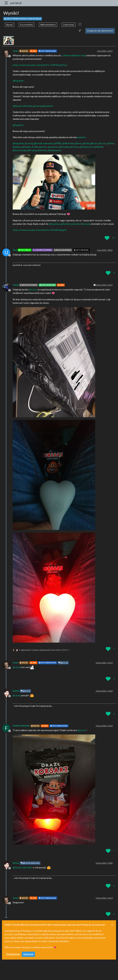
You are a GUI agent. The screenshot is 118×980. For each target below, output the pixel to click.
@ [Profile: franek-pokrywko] (22, 106)
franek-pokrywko (21, 726)
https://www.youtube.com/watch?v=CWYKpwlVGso (40, 65)
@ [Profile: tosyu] (102, 143)
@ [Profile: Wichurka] (68, 143)
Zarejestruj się (13, 954)
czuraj (16, 285)
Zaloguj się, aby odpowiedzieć (100, 31)
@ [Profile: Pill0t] (58, 143)
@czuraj (63, 663)
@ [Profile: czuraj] (37, 106)
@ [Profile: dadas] (17, 147)
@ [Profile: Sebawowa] (55, 150)
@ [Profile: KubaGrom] (87, 147)
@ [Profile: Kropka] (32, 150)
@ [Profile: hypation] (18, 81)
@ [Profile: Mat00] (99, 147)
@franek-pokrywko (30, 863)
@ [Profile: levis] (78, 143)
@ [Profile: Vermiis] (42, 150)
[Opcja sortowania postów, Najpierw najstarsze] (80, 31)
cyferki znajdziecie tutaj (74, 55)
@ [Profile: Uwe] (111, 143)
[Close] (112, 925)
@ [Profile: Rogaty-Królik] (30, 147)
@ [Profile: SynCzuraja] (19, 150)
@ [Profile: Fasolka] (64, 147)
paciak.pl (16, 3)
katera (16, 691)
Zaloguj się (28, 954)
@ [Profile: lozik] (86, 143)
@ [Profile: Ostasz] (74, 147)
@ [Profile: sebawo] (53, 147)
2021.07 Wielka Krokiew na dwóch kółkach (23, 19)
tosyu (16, 51)
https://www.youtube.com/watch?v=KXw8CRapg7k (40, 230)
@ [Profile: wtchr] (43, 147)
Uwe (15, 250)
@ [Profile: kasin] (94, 143)
